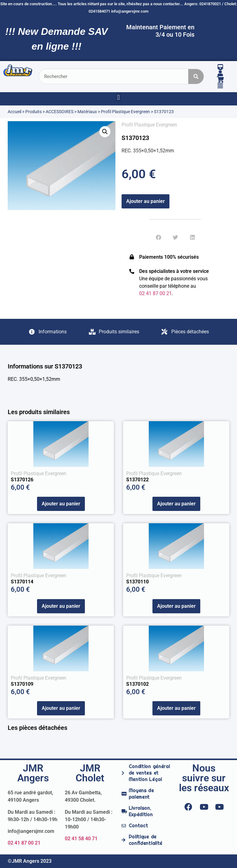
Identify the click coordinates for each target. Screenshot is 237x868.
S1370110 (137, 582)
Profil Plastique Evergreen (125, 112)
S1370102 (137, 684)
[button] (118, 97)
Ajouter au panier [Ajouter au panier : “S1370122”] (176, 504)
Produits (33, 112)
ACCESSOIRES (60, 112)
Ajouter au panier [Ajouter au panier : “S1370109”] (61, 708)
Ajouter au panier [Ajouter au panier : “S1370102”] (176, 708)
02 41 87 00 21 (24, 843)
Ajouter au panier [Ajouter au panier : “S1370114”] (61, 606)
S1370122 (137, 480)
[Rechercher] (196, 76)
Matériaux (87, 112)
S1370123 (135, 138)
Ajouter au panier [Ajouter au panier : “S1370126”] (61, 504)
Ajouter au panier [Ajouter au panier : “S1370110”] (176, 606)
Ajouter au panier (146, 201)
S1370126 (22, 480)
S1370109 (22, 684)
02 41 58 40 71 (81, 839)
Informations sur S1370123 (45, 366)
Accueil (15, 112)
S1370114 (22, 582)
